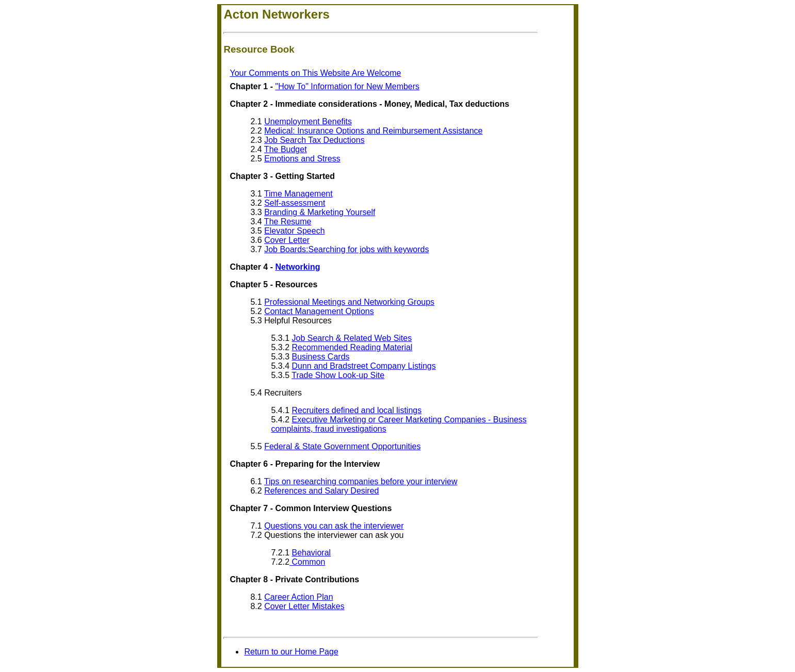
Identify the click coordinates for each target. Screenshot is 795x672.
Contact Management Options (319, 311)
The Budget (286, 149)
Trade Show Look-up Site (338, 375)
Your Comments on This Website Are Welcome (315, 73)
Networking (297, 267)
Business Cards (320, 357)
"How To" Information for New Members (347, 86)
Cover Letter (287, 240)
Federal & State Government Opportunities (342, 446)
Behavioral (312, 553)
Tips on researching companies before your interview (361, 481)
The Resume (288, 222)
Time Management (298, 194)
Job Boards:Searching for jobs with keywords (346, 249)
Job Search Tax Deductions (314, 140)
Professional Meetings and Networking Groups (349, 302)
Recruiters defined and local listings (356, 410)
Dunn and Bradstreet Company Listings (363, 366)
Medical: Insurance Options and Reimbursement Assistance (373, 131)
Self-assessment (295, 203)
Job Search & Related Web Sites (352, 338)
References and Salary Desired (321, 491)
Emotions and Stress (302, 159)
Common (307, 562)
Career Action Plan (298, 597)
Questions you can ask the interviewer (334, 526)
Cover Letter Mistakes (304, 606)
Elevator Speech (294, 231)
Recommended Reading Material (352, 347)
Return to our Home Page (291, 652)
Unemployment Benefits (308, 121)
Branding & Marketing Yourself (320, 212)
